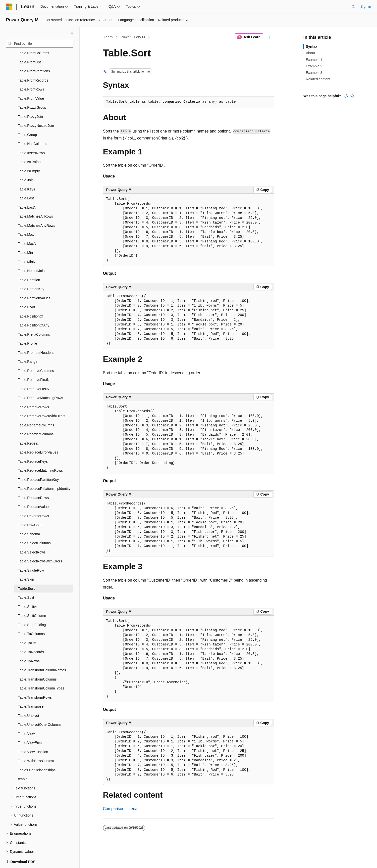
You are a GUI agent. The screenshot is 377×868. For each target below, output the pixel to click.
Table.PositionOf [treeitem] (31, 299)
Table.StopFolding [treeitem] (32, 608)
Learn (108, 37)
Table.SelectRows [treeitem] (32, 535)
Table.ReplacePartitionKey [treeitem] (38, 462)
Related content (318, 79)
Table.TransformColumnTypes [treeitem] (41, 671)
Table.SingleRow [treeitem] (31, 553)
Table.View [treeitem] (26, 717)
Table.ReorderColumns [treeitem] (36, 417)
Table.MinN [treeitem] (27, 245)
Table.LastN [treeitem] (27, 190)
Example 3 (314, 73)
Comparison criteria (120, 809)
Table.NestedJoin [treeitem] (31, 254)
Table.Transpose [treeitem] (31, 689)
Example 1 (314, 60)
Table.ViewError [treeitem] (30, 726)
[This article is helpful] (346, 96)
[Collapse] (72, 33)
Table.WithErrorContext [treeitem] (36, 744)
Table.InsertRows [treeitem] (31, 136)
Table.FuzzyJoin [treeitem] (30, 99)
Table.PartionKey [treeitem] (31, 272)
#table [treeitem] (23, 762)
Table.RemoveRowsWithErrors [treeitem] (42, 399)
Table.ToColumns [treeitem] (31, 617)
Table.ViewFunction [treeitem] (33, 735)
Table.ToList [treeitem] (27, 626)
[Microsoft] (9, 7)
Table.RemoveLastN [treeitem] (34, 372)
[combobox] (40, 44)
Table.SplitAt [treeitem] (28, 590)
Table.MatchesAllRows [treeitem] (35, 199)
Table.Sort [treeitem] (26, 571)
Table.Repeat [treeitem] (28, 426)
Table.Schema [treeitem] (29, 517)
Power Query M (133, 37)
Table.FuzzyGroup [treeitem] (32, 90)
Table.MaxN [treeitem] (27, 227)
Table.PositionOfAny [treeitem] (34, 308)
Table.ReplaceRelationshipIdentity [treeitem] (44, 471)
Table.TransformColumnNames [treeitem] (42, 653)
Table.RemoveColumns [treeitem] (36, 354)
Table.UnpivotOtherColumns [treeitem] (40, 707)
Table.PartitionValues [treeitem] (34, 281)
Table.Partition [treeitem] (29, 263)
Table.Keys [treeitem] (26, 172)
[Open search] (353, 7)
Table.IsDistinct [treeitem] (30, 145)
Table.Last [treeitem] (26, 181)
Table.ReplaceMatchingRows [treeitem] (40, 453)
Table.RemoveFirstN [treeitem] (34, 363)
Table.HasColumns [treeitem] (33, 127)
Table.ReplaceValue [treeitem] (33, 490)
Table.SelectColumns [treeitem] (34, 526)
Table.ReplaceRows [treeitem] (33, 481)
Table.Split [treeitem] (26, 580)
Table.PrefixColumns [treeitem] (34, 317)
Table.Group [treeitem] (27, 118)
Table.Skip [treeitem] (26, 562)
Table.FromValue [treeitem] (31, 81)
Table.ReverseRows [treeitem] (33, 499)
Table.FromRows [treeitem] (31, 72)
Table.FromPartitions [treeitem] (34, 54)
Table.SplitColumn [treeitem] (32, 598)
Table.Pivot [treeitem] (26, 290)
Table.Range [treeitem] (28, 344)
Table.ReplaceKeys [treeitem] (33, 444)
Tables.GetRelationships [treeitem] (37, 753)
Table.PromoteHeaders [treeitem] (36, 335)
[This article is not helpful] (352, 96)
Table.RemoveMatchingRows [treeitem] (40, 381)
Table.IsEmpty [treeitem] (29, 154)
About (310, 53)
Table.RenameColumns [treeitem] (36, 408)
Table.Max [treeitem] (26, 217)
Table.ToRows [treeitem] (29, 644)
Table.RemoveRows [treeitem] (33, 390)
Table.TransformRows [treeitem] (35, 680)
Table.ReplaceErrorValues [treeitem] (38, 435)
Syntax (312, 46)
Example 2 (314, 66)
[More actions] (270, 37)
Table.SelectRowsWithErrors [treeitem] (40, 544)
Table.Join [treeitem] (26, 163)
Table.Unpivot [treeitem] (28, 698)
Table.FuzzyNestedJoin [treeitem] (36, 108)
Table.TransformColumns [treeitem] (37, 662)
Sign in (366, 6)
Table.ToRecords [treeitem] (31, 635)
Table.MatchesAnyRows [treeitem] (36, 208)
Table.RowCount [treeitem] (31, 508)
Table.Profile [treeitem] (27, 326)
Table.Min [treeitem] (25, 235)
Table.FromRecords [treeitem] (33, 63)
